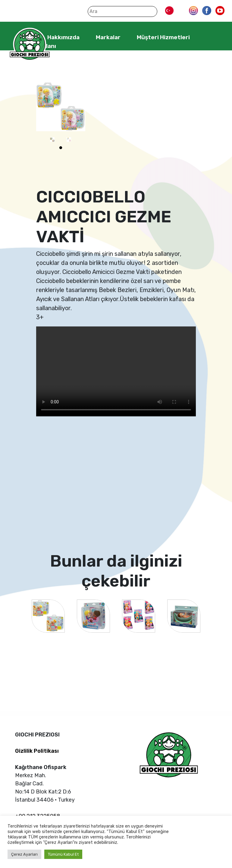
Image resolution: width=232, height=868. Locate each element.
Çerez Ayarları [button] (24, 854)
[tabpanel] (52, 140)
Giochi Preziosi (30, 45)
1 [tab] (61, 148)
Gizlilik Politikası (37, 751)
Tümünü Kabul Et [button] (63, 854)
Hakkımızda (63, 37)
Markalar (108, 37)
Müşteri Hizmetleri (163, 37)
